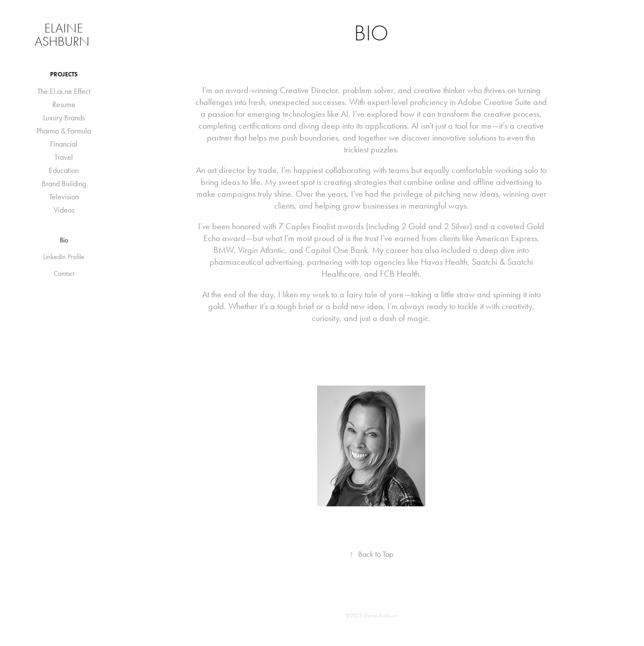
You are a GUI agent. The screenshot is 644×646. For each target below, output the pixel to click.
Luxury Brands (64, 118)
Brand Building (64, 184)
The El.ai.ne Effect (64, 91)
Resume (64, 105)
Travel (64, 157)
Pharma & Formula (64, 131)
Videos (64, 210)
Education (64, 170)
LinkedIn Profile (64, 257)
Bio (64, 240)
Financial (64, 144)
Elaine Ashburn (64, 35)
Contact (64, 273)
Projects (64, 74)
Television (64, 197)
